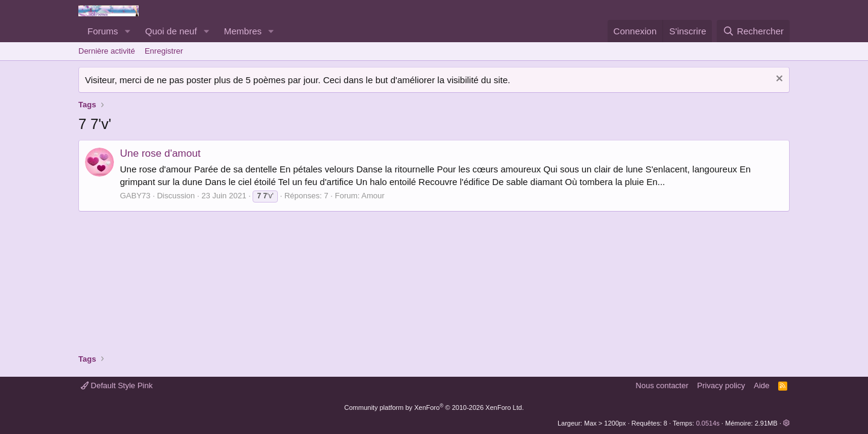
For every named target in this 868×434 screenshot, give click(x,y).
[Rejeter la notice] (778, 80)
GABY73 (135, 196)
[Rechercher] (753, 31)
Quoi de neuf (171, 31)
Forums (103, 31)
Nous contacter (662, 385)
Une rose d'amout (160, 153)
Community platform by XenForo (434, 407)
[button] (128, 31)
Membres (243, 31)
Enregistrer (164, 51)
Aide (762, 385)
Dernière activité (107, 51)
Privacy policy (721, 385)
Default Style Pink (117, 385)
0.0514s (708, 423)
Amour (373, 196)
